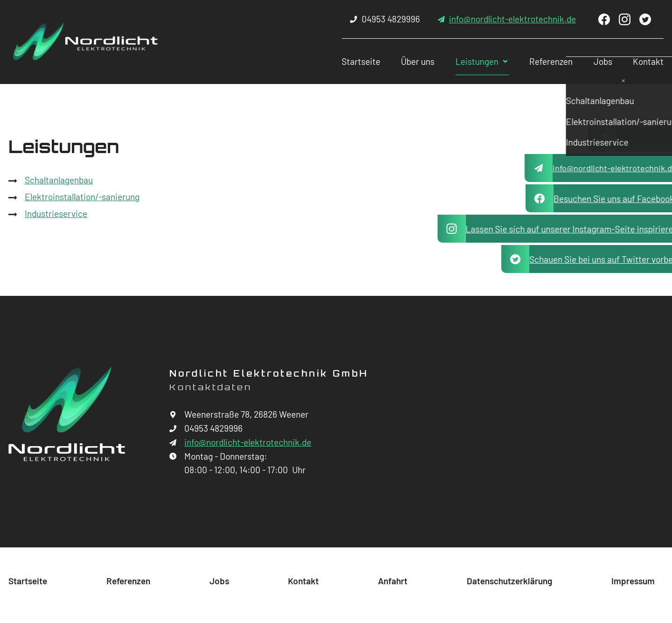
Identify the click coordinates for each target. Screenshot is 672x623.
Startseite (339, 61)
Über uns (398, 61)
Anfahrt (393, 581)
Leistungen (460, 61)
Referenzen (537, 61)
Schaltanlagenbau (59, 180)
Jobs (592, 61)
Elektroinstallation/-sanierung (82, 197)
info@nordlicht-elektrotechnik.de (512, 19)
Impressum (633, 581)
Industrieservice (56, 213)
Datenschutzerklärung (509, 581)
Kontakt (640, 61)
